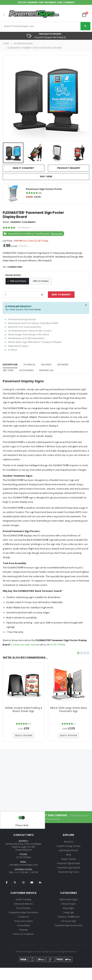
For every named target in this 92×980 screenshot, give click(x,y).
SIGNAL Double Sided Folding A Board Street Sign (23, 710)
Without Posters (18, 281)
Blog (69, 855)
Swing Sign (69, 912)
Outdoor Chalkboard (69, 917)
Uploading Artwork (69, 850)
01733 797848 (58, 645)
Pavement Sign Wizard (69, 868)
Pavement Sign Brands (23, 222)
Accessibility (23, 925)
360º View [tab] (8, 370)
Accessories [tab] (26, 370)
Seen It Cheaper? (23, 168)
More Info (57, 234)
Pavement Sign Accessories (69, 925)
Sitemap (23, 930)
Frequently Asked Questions (23, 912)
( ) (24, 228)
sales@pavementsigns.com (23, 865)
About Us (69, 842)
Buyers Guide (69, 859)
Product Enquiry (69, 168)
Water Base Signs (23, 43)
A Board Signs (69, 904)
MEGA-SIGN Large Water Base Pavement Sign (69, 710)
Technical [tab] (29, 364)
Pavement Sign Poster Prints (44, 189)
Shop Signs (69, 908)
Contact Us (23, 917)
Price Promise (23, 908)
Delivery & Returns (23, 904)
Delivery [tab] (46, 364)
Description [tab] (10, 364)
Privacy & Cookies (23, 921)
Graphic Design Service (69, 846)
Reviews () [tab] (46, 370)
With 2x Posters (41, 281)
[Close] (86, 305)
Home (6, 43)
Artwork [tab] (63, 364)
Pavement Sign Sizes (69, 872)
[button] (85, 15)
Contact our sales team (23, 645)
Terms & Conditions (23, 934)
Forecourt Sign (69, 921)
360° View (46, 176)
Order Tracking (23, 899)
